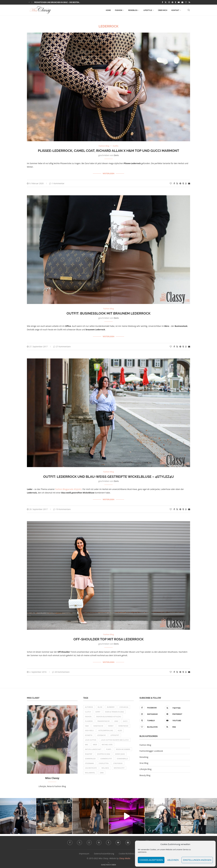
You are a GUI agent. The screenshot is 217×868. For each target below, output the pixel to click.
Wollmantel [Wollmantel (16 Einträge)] (90, 773)
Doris (116, 155)
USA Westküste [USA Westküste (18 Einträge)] (91, 769)
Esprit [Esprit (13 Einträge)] (98, 711)
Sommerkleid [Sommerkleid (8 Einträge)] (90, 759)
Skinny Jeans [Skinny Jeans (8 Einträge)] (120, 754)
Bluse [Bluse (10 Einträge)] (100, 707)
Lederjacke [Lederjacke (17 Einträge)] (102, 735)
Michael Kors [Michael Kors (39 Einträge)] (108, 745)
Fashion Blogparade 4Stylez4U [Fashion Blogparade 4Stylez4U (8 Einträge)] (109, 716)
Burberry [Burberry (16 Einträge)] (111, 707)
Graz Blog (144, 763)
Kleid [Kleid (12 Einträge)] (120, 730)
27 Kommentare (62, 346)
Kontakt (175, 10)
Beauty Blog (145, 775)
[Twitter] (166, 2)
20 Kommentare (61, 672)
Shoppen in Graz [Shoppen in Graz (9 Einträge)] (104, 754)
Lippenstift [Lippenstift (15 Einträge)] (115, 735)
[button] (29, 2)
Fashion (119, 10)
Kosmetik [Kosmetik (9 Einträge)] (89, 735)
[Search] (189, 10)
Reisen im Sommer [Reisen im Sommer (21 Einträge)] (124, 750)
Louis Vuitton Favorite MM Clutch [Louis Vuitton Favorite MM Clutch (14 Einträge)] (115, 740)
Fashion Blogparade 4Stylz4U (68, 489)
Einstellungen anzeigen (197, 860)
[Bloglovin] (186, 2)
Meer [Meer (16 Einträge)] (95, 745)
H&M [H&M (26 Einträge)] (87, 726)
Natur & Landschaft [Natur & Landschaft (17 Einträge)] (93, 750)
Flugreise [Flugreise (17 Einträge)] (89, 721)
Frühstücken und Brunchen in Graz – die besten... (57, 2)
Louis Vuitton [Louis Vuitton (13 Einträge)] (91, 740)
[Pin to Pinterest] (180, 183)
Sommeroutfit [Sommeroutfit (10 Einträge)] (106, 759)
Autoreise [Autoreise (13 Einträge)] (89, 707)
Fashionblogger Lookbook (151, 750)
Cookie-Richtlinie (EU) (128, 853)
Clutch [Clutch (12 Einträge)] (88, 711)
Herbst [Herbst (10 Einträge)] (111, 726)
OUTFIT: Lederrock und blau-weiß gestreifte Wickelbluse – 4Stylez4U (109, 476)
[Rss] (189, 2)
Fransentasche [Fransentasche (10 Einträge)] (104, 721)
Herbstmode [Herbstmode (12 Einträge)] (124, 726)
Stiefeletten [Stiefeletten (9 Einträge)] (104, 764)
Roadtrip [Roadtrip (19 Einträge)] (89, 754)
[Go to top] (109, 864)
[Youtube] (179, 2)
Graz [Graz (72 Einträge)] (117, 721)
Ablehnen (173, 860)
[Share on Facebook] (174, 183)
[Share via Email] (189, 183)
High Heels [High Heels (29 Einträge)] (89, 730)
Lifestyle (148, 10)
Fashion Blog (145, 745)
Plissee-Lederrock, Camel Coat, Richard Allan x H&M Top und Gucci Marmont (109, 151)
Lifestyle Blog (145, 769)
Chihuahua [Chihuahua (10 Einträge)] (124, 707)
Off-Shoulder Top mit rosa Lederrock (108, 639)
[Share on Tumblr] (183, 183)
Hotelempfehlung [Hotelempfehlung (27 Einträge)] (106, 730)
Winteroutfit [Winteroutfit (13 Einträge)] (120, 769)
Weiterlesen (108, 174)
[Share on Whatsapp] (186, 183)
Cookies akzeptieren (151, 860)
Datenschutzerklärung (104, 853)
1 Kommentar (57, 183)
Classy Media (125, 858)
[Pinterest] (172, 2)
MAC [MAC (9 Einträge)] (87, 745)
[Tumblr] (176, 2)
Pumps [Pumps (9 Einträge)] (109, 750)
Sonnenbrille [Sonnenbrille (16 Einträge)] (123, 759)
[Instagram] (169, 2)
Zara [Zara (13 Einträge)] (102, 773)
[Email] (182, 2)
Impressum (84, 853)
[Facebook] (162, 2)
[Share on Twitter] (177, 183)
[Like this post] (171, 183)
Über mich (163, 10)
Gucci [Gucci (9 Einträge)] (126, 721)
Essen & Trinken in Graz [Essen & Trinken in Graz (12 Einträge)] (115, 711)
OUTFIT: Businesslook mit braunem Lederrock (108, 313)
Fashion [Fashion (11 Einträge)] (88, 716)
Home (108, 10)
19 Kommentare (62, 509)
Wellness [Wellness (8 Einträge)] (105, 769)
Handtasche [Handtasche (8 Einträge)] (98, 726)
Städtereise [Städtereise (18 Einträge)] (118, 764)
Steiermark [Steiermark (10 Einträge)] (90, 764)
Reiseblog (133, 10)
